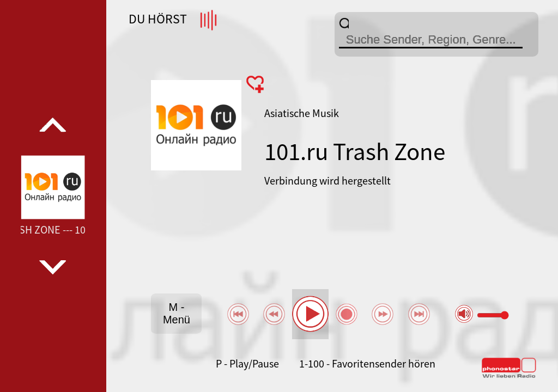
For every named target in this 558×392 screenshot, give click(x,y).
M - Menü (177, 313)
